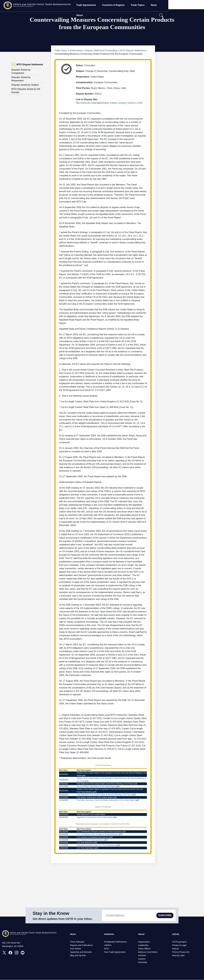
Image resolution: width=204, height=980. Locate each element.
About (182, 5)
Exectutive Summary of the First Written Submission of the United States (106, 800)
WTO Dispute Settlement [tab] (27, 65)
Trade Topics (153, 5)
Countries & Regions (129, 5)
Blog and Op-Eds (78, 956)
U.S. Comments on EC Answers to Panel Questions (97, 834)
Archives (142, 956)
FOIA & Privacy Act (181, 952)
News (169, 5)
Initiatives (109, 934)
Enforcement (76, 50)
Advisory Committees (148, 952)
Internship (143, 962)
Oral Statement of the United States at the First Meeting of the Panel (104, 795)
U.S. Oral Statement (85, 843)
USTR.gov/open (179, 942)
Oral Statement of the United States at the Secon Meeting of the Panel (105, 784)
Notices (176, 949)
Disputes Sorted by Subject (25, 85)
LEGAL (176, 934)
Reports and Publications (81, 945)
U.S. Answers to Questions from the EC (93, 837)
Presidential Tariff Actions (115, 942)
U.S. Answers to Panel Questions (90, 840)
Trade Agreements (102, 5)
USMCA (108, 945)
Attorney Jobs (178, 956)
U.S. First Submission (85, 848)
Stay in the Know (51, 913)
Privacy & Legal (179, 945)
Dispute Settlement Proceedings (101, 50)
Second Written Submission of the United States (96, 786)
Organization (144, 942)
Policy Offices (144, 949)
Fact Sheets (76, 949)
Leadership (143, 945)
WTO (106, 949)
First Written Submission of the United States (95, 797)
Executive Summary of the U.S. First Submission (96, 845)
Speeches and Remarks (81, 952)
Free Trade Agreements (115, 952)
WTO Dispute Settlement (133, 50)
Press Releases (77, 942)
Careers (142, 959)
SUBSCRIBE (165, 915)
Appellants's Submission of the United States (95, 817)
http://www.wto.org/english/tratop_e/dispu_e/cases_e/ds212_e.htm (109, 103)
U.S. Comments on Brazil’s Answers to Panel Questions (99, 832)
